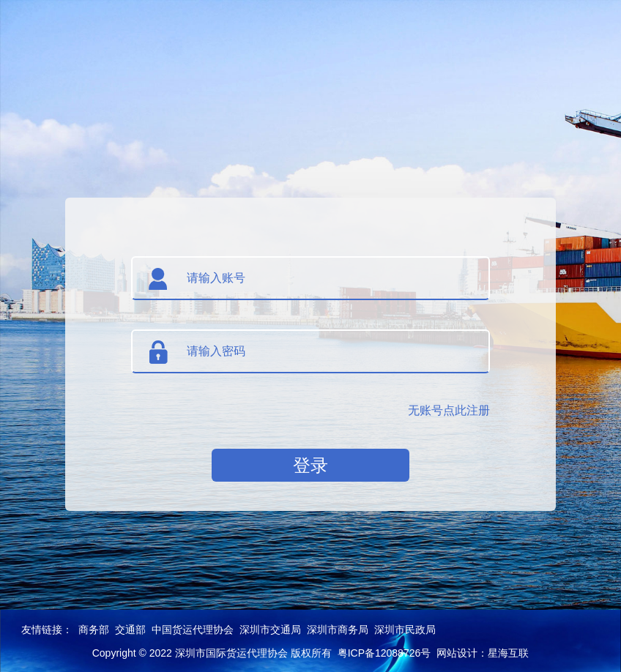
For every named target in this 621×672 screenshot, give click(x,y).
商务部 (94, 630)
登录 (310, 465)
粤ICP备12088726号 (384, 653)
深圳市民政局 (405, 630)
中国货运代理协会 (193, 630)
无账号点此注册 (449, 410)
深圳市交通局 (270, 630)
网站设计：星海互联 (483, 653)
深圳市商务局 (338, 630)
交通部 (130, 630)
